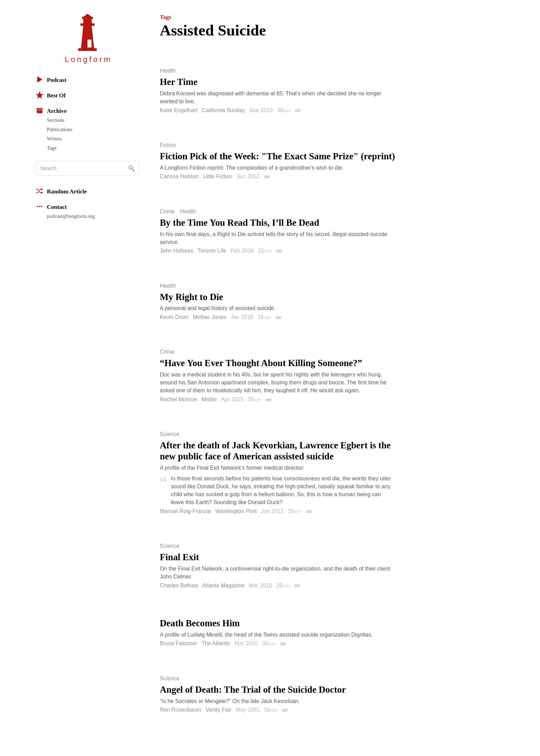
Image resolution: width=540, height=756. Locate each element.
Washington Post (236, 511)
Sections (56, 120)
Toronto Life (212, 251)
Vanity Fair (219, 710)
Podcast (51, 79)
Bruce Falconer (179, 643)
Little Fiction (217, 176)
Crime (167, 212)
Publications (60, 129)
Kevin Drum (174, 317)
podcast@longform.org (71, 216)
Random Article (61, 191)
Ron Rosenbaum (180, 710)
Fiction (168, 145)
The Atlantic (216, 643)
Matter (209, 399)
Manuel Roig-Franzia (185, 511)
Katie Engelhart (179, 110)
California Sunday (224, 110)
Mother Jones (210, 317)
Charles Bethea (179, 585)
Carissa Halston (179, 176)
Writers (54, 139)
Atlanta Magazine (224, 585)
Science (170, 434)
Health (168, 71)
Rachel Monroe (179, 399)
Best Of (51, 95)
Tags (52, 148)
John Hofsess (176, 251)
